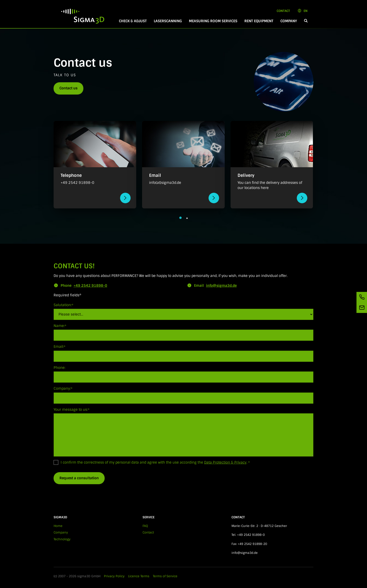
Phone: (59, 368)
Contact (285, 11)
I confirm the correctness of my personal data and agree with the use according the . (152, 462)
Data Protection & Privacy (225, 462)
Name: (60, 326)
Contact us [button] (68, 88)
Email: (59, 347)
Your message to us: (72, 410)
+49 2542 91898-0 (90, 286)
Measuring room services (213, 21)
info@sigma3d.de (221, 286)
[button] (306, 21)
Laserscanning (168, 21)
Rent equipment (259, 21)
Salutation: (63, 305)
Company (289, 21)
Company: (63, 388)
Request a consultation (79, 478)
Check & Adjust (133, 21)
